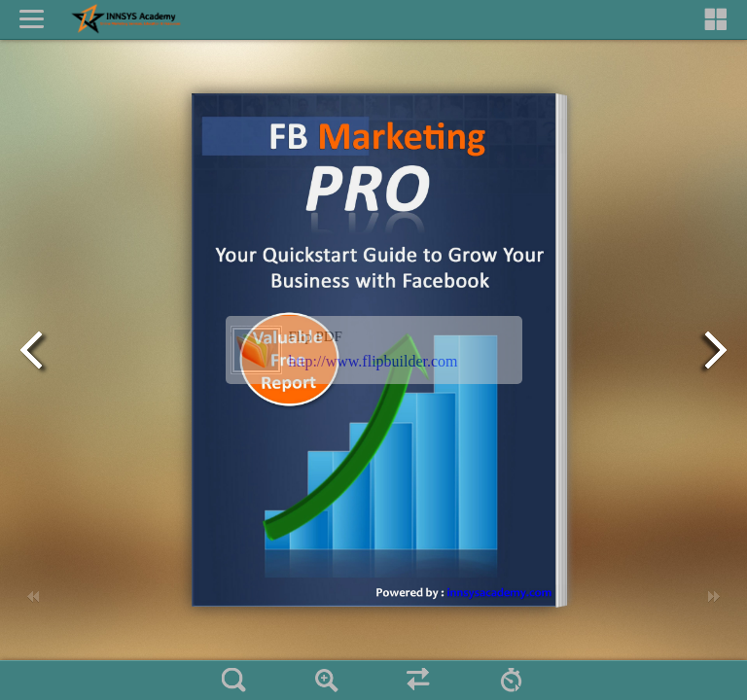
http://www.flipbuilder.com (373, 361)
